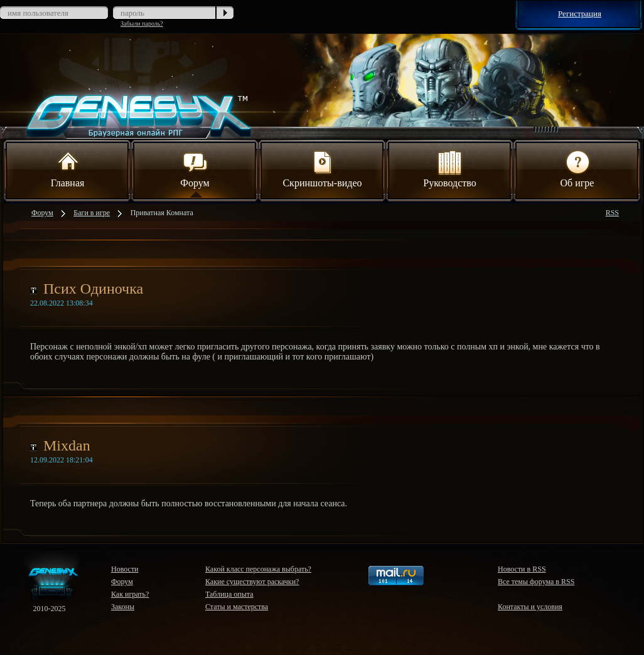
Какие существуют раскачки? (252, 582)
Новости (125, 569)
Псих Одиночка (93, 289)
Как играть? (130, 594)
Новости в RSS (522, 569)
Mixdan (67, 445)
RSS (612, 213)
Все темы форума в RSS (536, 582)
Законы (123, 607)
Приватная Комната (162, 213)
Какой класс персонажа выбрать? (258, 569)
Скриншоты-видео (322, 168)
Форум (195, 168)
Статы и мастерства (237, 607)
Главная (68, 168)
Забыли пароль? (142, 24)
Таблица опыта (229, 594)
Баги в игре (92, 213)
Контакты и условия (530, 607)
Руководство (450, 168)
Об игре (577, 168)
